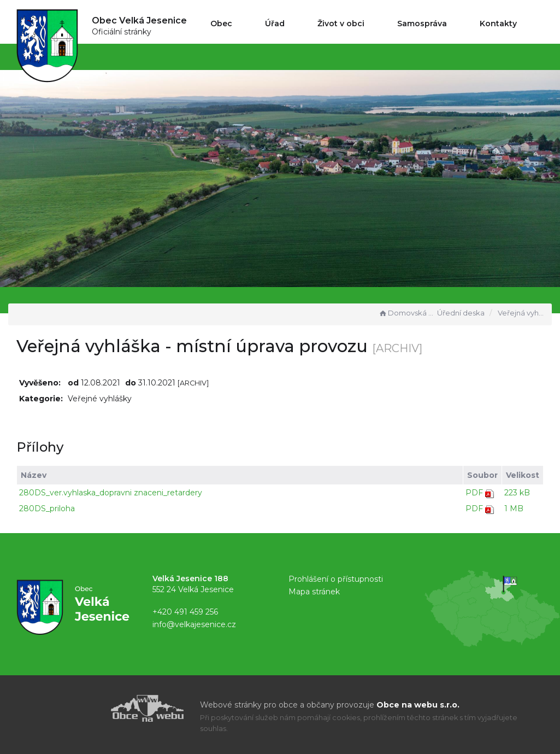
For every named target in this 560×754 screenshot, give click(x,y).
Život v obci (341, 24)
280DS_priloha (47, 508)
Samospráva (422, 24)
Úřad (275, 24)
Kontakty (498, 24)
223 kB (517, 493)
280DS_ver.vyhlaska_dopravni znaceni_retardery (111, 493)
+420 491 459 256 (185, 612)
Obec (221, 24)
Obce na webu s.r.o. (418, 705)
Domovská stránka (406, 313)
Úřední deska (461, 313)
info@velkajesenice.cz (194, 624)
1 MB (514, 508)
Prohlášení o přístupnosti (336, 579)
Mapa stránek (314, 592)
